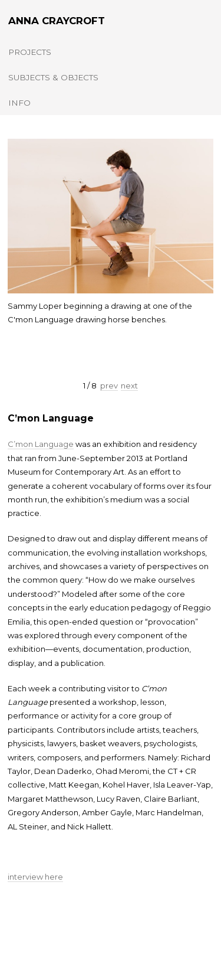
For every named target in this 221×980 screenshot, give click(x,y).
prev (109, 386)
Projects (30, 52)
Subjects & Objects (53, 77)
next (129, 386)
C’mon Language (51, 418)
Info (19, 103)
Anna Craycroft (57, 21)
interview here (35, 877)
